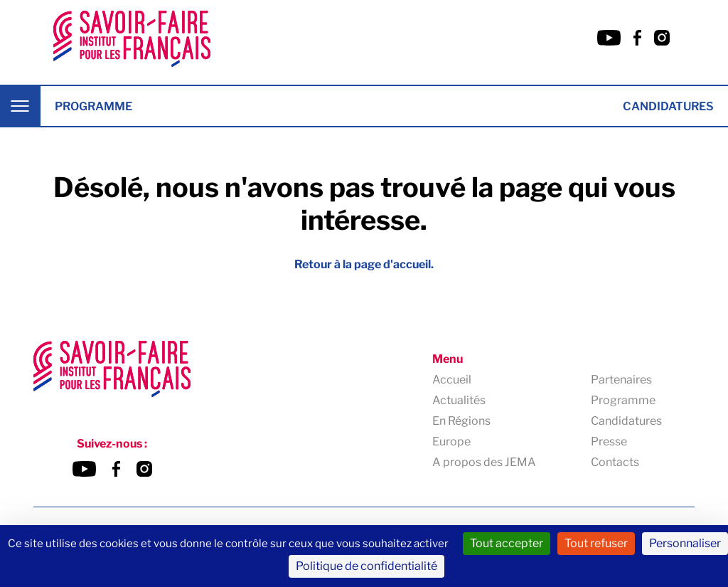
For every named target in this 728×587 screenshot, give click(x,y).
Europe (451, 441)
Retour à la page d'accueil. (364, 264)
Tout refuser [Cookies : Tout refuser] (596, 543)
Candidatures (668, 106)
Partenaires (621, 380)
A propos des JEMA (484, 462)
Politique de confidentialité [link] (366, 566)
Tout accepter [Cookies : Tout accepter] (507, 543)
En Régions (461, 421)
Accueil (452, 380)
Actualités (459, 400)
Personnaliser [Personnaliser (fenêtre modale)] (685, 543)
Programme (93, 106)
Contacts (615, 462)
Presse (609, 441)
